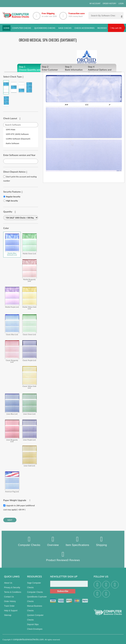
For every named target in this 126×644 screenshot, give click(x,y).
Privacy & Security (12, 590)
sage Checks (65, 28)
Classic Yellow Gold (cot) (30, 377)
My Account (95, 4)
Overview (53, 541)
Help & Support (11, 613)
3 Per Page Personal (6, 101)
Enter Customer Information (55, 70)
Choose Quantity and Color (32, 70)
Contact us (9, 599)
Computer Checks (29, 541)
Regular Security (13, 197)
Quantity (8, 212)
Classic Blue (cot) (12, 325)
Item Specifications (77, 541)
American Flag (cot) (12, 482)
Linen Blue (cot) (12, 404)
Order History (110, 4)
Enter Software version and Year (19, 155)
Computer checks (22, 28)
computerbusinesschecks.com (28, 642)
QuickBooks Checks (45, 28)
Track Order (9, 608)
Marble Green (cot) (30, 244)
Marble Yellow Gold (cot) (30, 298)
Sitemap (8, 617)
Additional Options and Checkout (101, 70)
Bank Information (78, 68)
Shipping (102, 541)
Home (7, 28)
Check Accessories (84, 28)
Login (121, 4)
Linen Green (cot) (30, 404)
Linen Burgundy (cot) (12, 431)
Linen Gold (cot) (30, 456)
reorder (102, 28)
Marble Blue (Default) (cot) (12, 245)
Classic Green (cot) (30, 325)
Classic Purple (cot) (30, 351)
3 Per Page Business (29, 87)
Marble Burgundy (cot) (30, 271)
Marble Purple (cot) (12, 297)
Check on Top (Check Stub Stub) (6, 87)
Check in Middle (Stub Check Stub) (14, 87)
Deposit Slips (33, 627)
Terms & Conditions (13, 594)
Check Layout (10, 118)
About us (8, 585)
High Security (12, 201)
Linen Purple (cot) (30, 430)
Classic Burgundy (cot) (12, 352)
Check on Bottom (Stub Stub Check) (21, 87)
